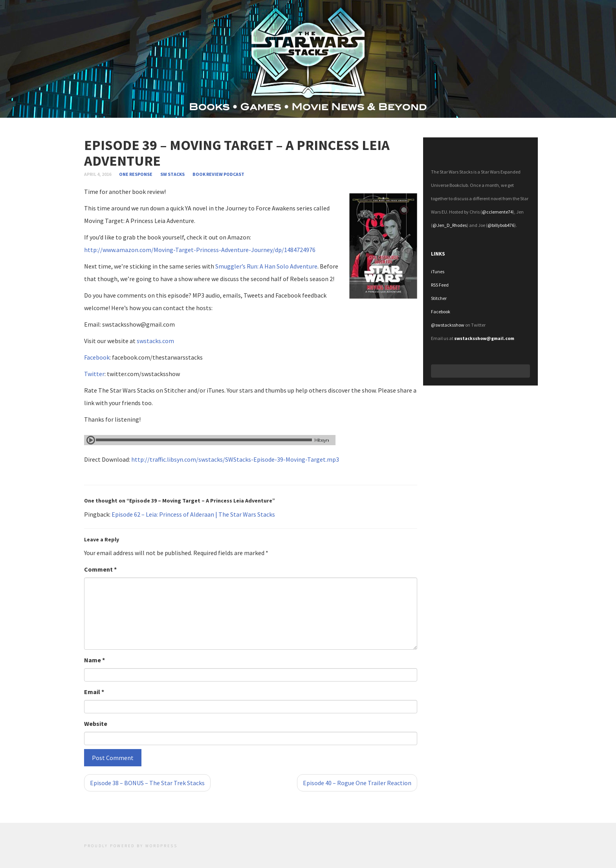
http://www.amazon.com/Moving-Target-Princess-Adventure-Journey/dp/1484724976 (200, 250)
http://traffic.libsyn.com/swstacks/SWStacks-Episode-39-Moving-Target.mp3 (235, 459)
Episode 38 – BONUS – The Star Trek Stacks (147, 783)
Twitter (94, 374)
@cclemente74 (497, 212)
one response (136, 174)
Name (94, 660)
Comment (100, 569)
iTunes (438, 271)
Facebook (97, 357)
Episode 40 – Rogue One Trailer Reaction (357, 783)
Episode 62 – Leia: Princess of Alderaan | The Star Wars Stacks (193, 514)
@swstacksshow (448, 325)
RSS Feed (440, 285)
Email (94, 692)
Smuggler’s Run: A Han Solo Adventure (266, 266)
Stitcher (439, 298)
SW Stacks (172, 174)
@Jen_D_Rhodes (450, 225)
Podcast (234, 174)
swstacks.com (155, 341)
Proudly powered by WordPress (131, 846)
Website (96, 724)
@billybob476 (501, 225)
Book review (208, 174)
